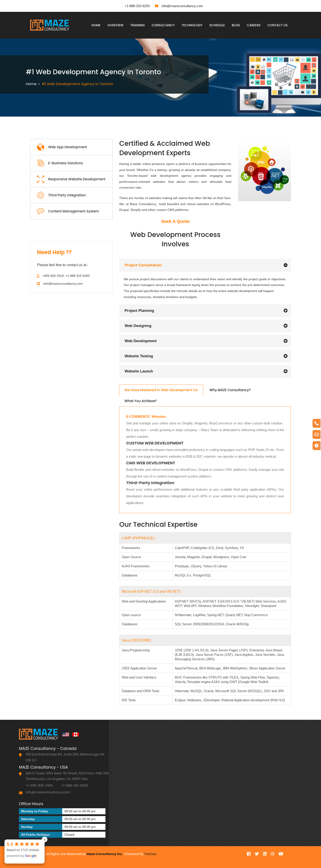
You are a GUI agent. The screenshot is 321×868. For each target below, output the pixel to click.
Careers (254, 25)
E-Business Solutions (60, 163)
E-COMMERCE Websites (146, 417)
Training (137, 25)
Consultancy (163, 25)
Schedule (217, 25)
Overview (115, 25)
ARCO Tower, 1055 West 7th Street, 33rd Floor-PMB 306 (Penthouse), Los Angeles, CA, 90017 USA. (67, 776)
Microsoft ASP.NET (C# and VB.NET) (151, 591)
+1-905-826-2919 (39, 786)
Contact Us (278, 25)
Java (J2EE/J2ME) (136, 640)
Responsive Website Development (71, 179)
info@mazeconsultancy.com (179, 6)
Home (96, 25)
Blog (236, 25)
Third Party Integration (61, 195)
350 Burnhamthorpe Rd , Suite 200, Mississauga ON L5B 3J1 (65, 757)
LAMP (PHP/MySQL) (138, 538)
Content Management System (68, 211)
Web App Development (62, 147)
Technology (192, 25)
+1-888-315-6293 (134, 6)
